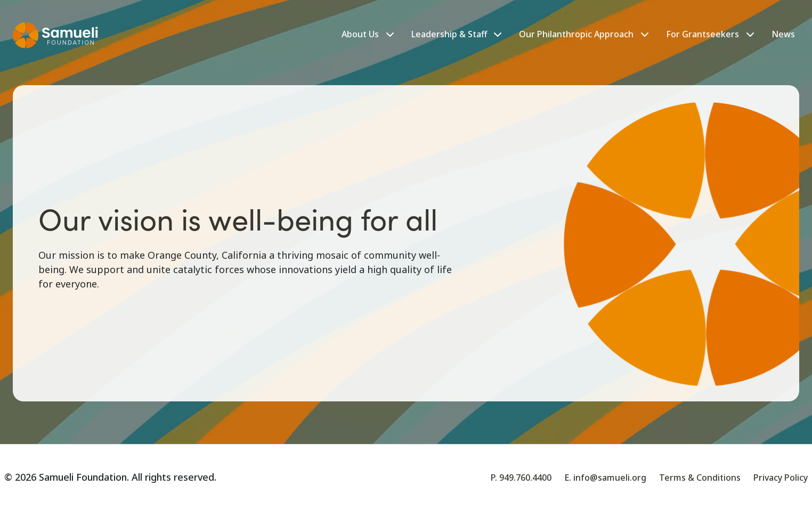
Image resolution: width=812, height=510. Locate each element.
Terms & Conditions (700, 478)
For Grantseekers (703, 34)
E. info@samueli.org (605, 478)
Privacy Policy (781, 478)
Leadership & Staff (457, 34)
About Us (360, 34)
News (783, 34)
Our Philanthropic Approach (576, 34)
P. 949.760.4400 (521, 478)
